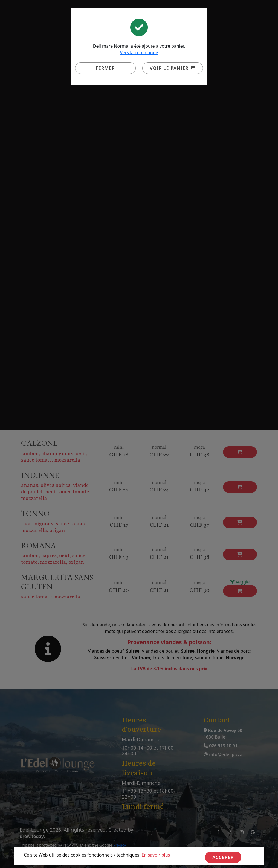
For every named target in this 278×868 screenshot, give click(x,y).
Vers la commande (139, 53)
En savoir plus (156, 855)
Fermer (105, 68)
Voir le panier (173, 68)
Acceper (223, 857)
